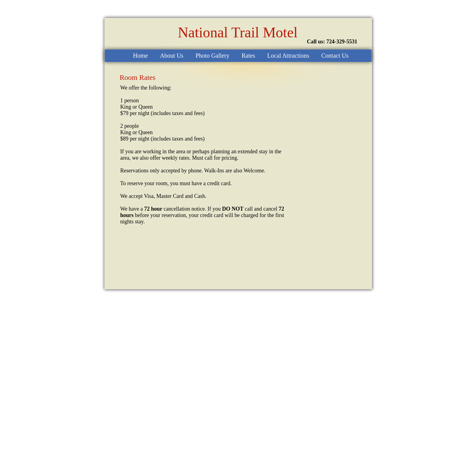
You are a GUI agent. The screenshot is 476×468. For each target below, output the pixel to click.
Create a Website (267, 463)
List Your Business (298, 463)
